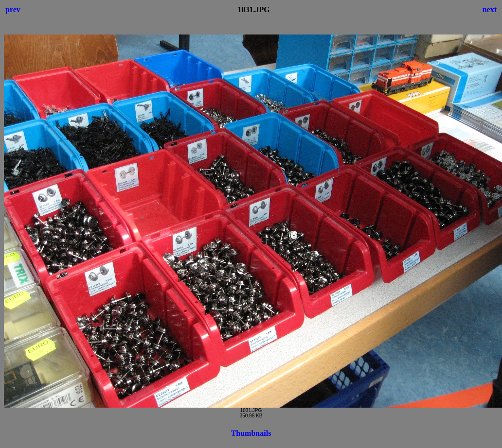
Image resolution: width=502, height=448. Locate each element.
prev (13, 9)
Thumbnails (251, 433)
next (490, 9)
